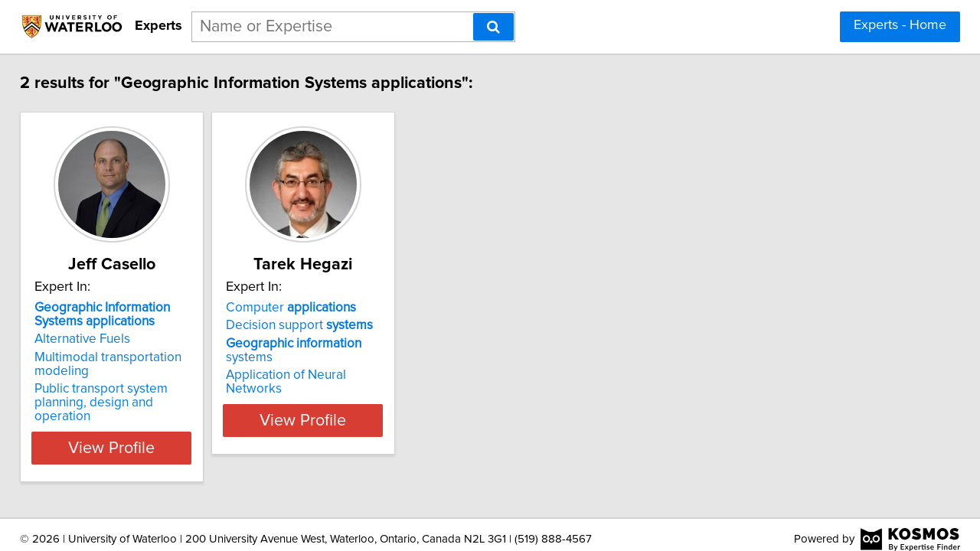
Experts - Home (900, 25)
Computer (340, 308)
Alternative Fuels (93, 339)
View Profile (142, 434)
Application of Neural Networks (364, 361)
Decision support (348, 325)
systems (367, 344)
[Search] (493, 27)
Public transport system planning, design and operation (139, 396)
